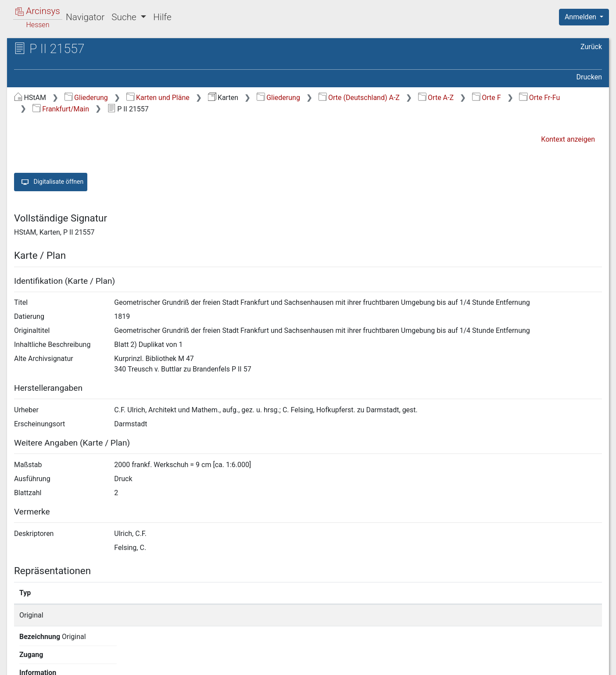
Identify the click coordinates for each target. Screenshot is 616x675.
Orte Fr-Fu (539, 98)
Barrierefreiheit (522, 663)
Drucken (589, 77)
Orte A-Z (436, 98)
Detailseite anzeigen (460, 615)
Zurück (591, 47)
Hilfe (162, 17)
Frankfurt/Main (61, 109)
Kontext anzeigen (568, 139)
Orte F (487, 98)
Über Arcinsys (390, 663)
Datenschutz (455, 663)
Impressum (587, 663)
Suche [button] (125, 17)
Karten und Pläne (158, 98)
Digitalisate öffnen (51, 182)
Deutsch (53, 657)
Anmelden (581, 17)
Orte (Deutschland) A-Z (359, 98)
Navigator (85, 17)
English (20, 657)
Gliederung (86, 98)
